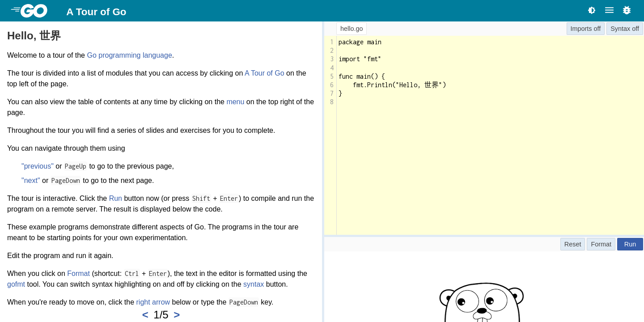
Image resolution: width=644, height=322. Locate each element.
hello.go (352, 29)
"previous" (38, 166)
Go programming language (129, 55)
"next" (31, 180)
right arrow (153, 302)
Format (78, 273)
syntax (254, 284)
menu (235, 102)
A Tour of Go (96, 12)
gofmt (16, 284)
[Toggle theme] (592, 10)
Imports (581, 29)
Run (116, 198)
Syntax (620, 29)
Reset (573, 244)
